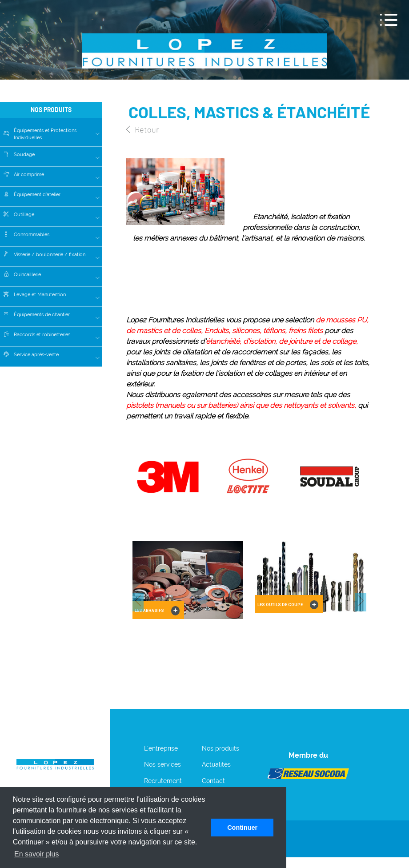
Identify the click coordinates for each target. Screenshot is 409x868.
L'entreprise (161, 748)
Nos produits (221, 748)
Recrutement (163, 781)
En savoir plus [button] (37, 854)
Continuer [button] (242, 828)
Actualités (216, 764)
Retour (142, 129)
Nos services (162, 764)
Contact (213, 781)
